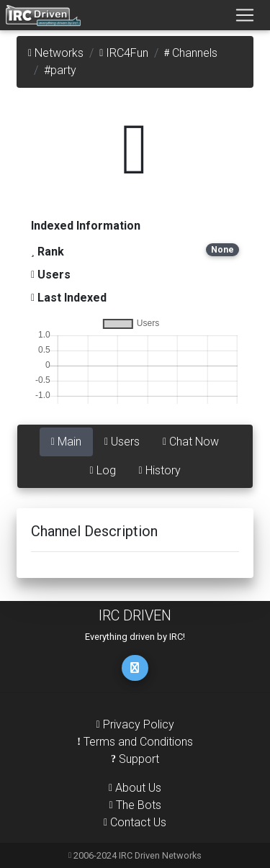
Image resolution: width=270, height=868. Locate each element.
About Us (135, 788)
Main (66, 442)
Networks (56, 53)
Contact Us (135, 822)
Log (102, 470)
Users (122, 442)
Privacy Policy (135, 724)
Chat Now (191, 442)
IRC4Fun (124, 53)
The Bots (135, 805)
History (160, 470)
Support (135, 759)
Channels (191, 53)
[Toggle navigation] (245, 15)
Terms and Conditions (135, 742)
